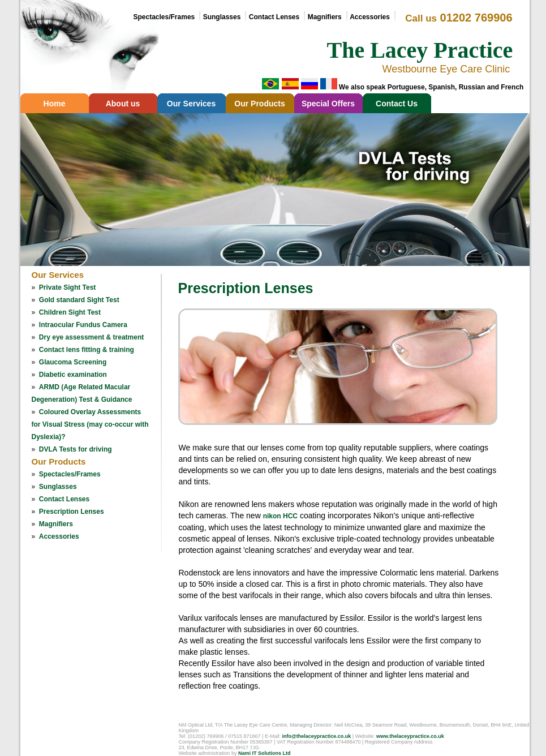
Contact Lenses (274, 17)
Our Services (191, 104)
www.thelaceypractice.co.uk (410, 736)
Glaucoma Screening (73, 362)
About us (123, 104)
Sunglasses (222, 17)
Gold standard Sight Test (79, 300)
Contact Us (397, 104)
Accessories (59, 536)
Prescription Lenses (72, 512)
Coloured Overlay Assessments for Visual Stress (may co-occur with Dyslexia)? (90, 424)
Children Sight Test (70, 312)
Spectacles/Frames (164, 17)
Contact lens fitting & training (87, 350)
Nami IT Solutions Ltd (265, 753)
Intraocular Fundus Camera (83, 325)
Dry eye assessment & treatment (91, 337)
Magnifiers (325, 17)
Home (55, 104)
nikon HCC (280, 516)
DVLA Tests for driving (76, 449)
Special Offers (328, 104)
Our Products (259, 104)
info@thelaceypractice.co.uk (316, 736)
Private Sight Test (67, 287)
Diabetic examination (73, 375)
